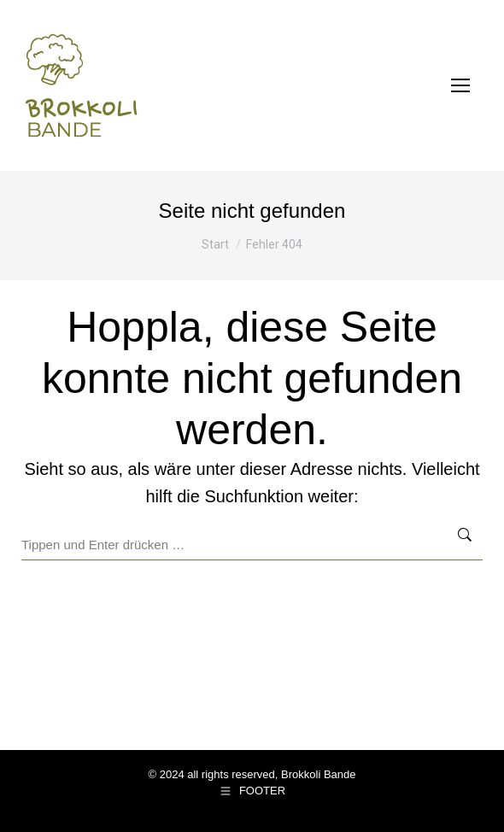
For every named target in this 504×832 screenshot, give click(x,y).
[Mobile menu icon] (460, 85)
